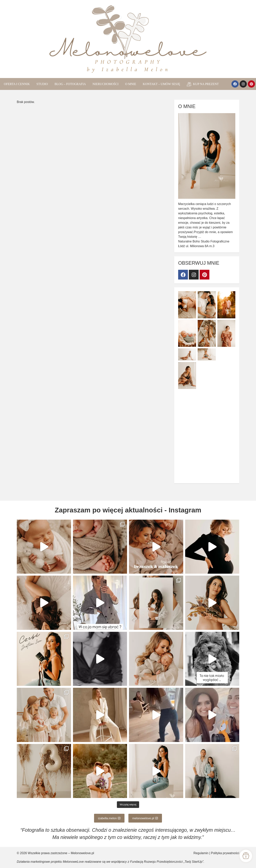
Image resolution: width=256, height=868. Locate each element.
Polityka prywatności (225, 853)
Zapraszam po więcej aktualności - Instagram (128, 510)
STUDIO (42, 84)
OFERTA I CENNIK (17, 84)
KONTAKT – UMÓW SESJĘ (161, 84)
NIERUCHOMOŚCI (105, 84)
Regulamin (201, 853)
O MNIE (131, 84)
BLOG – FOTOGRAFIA (70, 84)
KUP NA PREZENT (203, 84)
